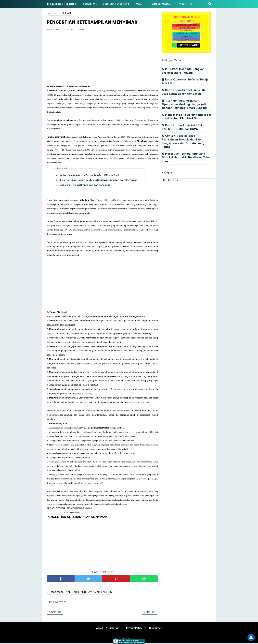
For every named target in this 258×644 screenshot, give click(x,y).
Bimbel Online (161, 4)
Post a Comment (57, 603)
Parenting (185, 4)
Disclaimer (156, 629)
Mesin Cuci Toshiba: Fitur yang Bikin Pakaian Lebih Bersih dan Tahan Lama (187, 157)
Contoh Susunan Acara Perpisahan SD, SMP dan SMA (89, 176)
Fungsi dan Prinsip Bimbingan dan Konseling (85, 186)
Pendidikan (90, 4)
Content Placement (116, 4)
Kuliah (139, 4)
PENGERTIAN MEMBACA (79, 509)
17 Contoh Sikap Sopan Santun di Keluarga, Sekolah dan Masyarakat (98, 181)
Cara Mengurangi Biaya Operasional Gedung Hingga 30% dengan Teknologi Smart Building (184, 104)
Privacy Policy (134, 629)
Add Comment (78, 30)
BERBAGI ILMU (61, 4)
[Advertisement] (102, 58)
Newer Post (55, 613)
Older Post (149, 613)
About (99, 629)
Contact (115, 629)
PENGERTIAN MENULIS (75, 513)
